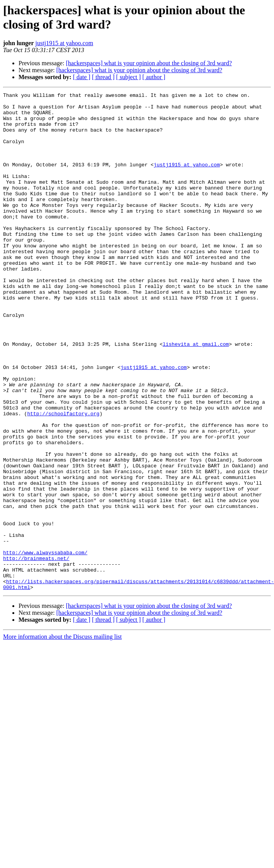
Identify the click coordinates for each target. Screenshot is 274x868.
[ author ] (154, 77)
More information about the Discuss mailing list (63, 736)
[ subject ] (129, 77)
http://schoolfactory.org (63, 478)
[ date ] (82, 77)
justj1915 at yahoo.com (64, 43)
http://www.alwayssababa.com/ (45, 645)
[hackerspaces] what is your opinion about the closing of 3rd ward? (149, 63)
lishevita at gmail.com (196, 395)
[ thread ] (103, 77)
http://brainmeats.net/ (36, 652)
